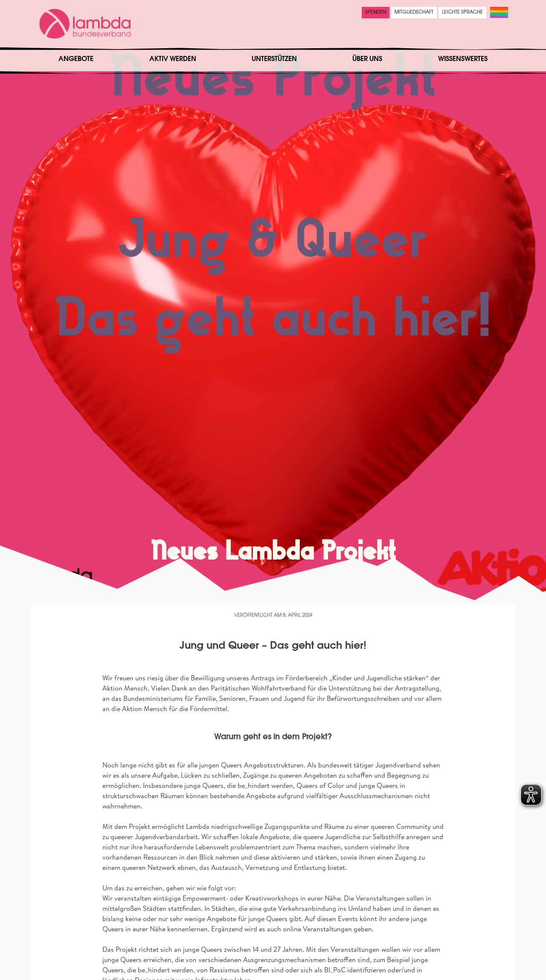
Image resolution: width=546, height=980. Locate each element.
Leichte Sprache (462, 13)
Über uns (367, 59)
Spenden (376, 13)
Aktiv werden (173, 59)
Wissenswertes (463, 59)
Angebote (76, 59)
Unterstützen (274, 59)
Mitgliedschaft (414, 13)
